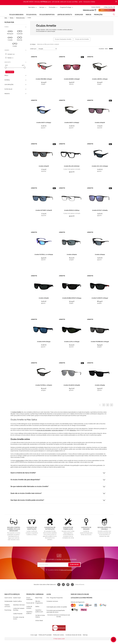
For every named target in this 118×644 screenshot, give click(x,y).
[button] (114, 15)
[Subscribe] (74, 565)
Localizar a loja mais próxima (82, 598)
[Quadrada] (20, 33)
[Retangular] (10, 33)
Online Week (39, 621)
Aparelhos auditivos (29, 613)
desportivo (73, 430)
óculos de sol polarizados (44, 430)
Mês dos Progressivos (39, 602)
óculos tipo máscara (57, 430)
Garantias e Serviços (19, 605)
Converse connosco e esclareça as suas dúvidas (59, 616)
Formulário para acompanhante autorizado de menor (56, 612)
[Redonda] (20, 39)
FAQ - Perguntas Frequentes (55, 598)
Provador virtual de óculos (19, 618)
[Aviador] (15, 45)
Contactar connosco (52, 602)
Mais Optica (32, 7)
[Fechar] (116, 1)
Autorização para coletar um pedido (57, 607)
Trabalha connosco (7, 606)
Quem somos (8, 598)
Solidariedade (9, 602)
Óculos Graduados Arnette (63, 40)
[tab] (16, 27)
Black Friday (39, 598)
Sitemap (85, 635)
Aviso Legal (34, 635)
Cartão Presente (18, 614)
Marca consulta (107, 10)
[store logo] (5, 11)
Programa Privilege (66, 7)
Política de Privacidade (66, 570)
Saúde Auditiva (17, 602)
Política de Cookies (59, 635)
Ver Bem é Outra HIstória (40, 616)
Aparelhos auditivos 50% (39, 611)
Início (6, 18)
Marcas (12, 18)
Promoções (53, 7)
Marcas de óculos (20, 18)
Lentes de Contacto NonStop (19, 609)
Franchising (8, 610)
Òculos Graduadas (29, 599)
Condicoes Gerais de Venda (73, 635)
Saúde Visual (17, 598)
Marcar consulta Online (80, 594)
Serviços (42, 7)
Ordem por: (33, 49)
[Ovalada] (10, 39)
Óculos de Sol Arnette (82, 40)
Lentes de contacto (29, 608)
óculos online (20, 461)
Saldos (37, 607)
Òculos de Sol (30, 603)
